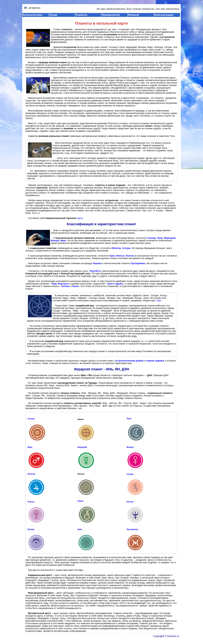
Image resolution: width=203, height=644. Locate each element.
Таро (159, 300)
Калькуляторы (33, 15)
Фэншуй (134, 15)
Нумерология (111, 15)
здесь (80, 218)
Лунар (53, 15)
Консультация (164, 15)
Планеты (81, 15)
